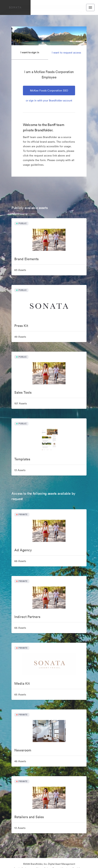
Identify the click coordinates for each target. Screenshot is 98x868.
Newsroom (23, 750)
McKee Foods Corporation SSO (49, 91)
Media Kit (22, 683)
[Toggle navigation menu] (90, 7)
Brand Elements (26, 259)
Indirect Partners (27, 617)
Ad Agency (23, 550)
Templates (22, 459)
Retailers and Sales (29, 817)
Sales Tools (23, 392)
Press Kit (21, 326)
